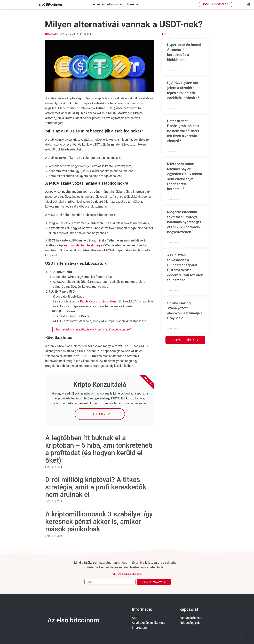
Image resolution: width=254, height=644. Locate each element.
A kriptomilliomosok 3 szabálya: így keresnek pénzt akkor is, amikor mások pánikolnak (99, 522)
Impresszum (141, 628)
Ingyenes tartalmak (107, 4)
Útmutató (52, 34)
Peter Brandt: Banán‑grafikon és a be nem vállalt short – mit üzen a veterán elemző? (185, 131)
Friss (166, 34)
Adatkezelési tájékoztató (149, 623)
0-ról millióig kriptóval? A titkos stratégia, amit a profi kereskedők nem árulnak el (96, 487)
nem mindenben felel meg (82, 245)
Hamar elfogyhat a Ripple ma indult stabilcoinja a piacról (93, 329)
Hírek (133, 4)
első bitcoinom (50, 4)
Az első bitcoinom (73, 620)
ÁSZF (136, 618)
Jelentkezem (100, 414)
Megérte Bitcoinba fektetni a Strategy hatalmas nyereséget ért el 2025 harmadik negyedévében (184, 222)
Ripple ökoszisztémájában (98, 301)
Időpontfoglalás (190, 623)
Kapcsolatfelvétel (191, 618)
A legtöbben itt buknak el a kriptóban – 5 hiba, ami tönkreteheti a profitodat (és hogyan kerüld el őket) (99, 449)
